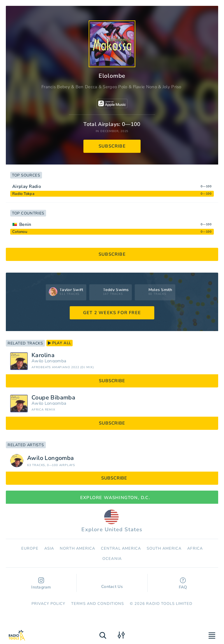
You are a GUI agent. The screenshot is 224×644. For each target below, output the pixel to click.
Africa (195, 548)
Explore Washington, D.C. (112, 498)
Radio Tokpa (23, 194)
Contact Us (112, 584)
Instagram (41, 584)
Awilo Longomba (49, 361)
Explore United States (112, 521)
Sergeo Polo (115, 87)
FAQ (183, 584)
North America (78, 548)
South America (164, 548)
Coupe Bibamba (53, 398)
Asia (49, 548)
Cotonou (20, 232)
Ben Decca (86, 87)
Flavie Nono (145, 87)
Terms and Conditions (98, 604)
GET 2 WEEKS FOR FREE (112, 313)
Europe (30, 548)
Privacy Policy (49, 604)
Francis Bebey (56, 87)
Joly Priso (172, 87)
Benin (25, 224)
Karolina (43, 355)
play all (60, 343)
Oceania (112, 559)
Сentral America (121, 548)
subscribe (112, 146)
